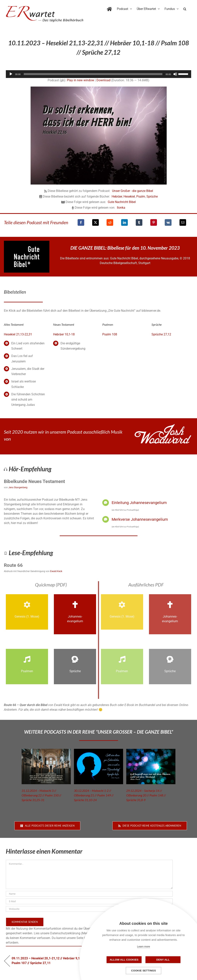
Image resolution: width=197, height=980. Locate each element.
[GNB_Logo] (27, 242)
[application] (98, 74)
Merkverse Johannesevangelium (140, 519)
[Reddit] (110, 222)
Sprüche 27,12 (161, 334)
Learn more (144, 946)
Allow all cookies (124, 960)
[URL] (89, 909)
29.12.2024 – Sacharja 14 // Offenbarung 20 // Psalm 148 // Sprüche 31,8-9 (146, 795)
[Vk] (168, 222)
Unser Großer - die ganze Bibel (133, 191)
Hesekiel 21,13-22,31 (18, 334)
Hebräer (117, 196)
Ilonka (121, 208)
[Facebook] (81, 222)
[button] (185, 8)
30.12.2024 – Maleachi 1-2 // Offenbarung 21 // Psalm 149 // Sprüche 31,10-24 (94, 795)
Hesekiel (129, 196)
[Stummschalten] (175, 74)
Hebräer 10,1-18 (64, 334)
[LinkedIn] (124, 222)
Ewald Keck (56, 571)
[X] (95, 222)
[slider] (93, 74)
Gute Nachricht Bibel (122, 202)
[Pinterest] (154, 222)
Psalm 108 (110, 334)
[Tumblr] (139, 222)
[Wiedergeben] (11, 74)
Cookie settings (144, 971)
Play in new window (81, 80)
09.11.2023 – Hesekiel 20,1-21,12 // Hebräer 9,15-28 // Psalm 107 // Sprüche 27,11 (50, 961)
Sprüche (152, 196)
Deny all (163, 960)
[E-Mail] (183, 222)
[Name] (89, 894)
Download (103, 80)
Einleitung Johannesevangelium (139, 503)
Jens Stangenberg (18, 487)
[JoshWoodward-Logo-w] (163, 426)
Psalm (141, 196)
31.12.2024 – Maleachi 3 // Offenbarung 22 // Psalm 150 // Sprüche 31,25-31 (41, 795)
